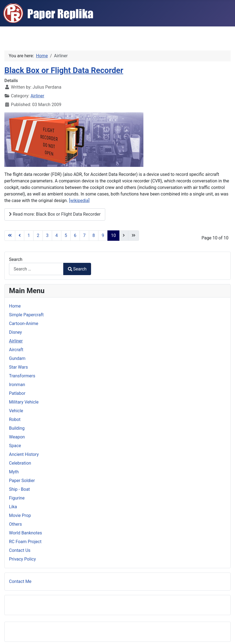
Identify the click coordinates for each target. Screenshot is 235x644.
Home (15, 306)
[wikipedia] (79, 201)
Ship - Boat (19, 489)
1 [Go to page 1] (29, 235)
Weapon (17, 437)
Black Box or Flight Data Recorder (64, 70)
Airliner (37, 96)
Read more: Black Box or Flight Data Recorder (55, 214)
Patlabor (17, 393)
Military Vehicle (24, 402)
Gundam (17, 358)
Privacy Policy (22, 559)
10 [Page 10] (113, 235)
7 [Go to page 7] (84, 235)
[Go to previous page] (20, 236)
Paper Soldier (22, 481)
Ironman (17, 385)
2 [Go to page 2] (38, 235)
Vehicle (16, 411)
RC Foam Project (25, 542)
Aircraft (16, 350)
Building (17, 428)
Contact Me (20, 581)
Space (15, 446)
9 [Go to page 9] (103, 235)
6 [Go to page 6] (75, 235)
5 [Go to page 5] (66, 235)
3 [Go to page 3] (47, 235)
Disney (15, 332)
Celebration (20, 463)
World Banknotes (25, 533)
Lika (13, 507)
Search (16, 259)
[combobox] (36, 269)
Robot (15, 419)
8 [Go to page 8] (94, 235)
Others (15, 524)
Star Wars (18, 367)
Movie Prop (20, 515)
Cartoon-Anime (24, 323)
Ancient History (24, 454)
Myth (14, 472)
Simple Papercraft (26, 315)
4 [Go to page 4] (57, 235)
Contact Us (20, 550)
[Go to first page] (10, 236)
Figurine (17, 498)
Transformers (22, 376)
